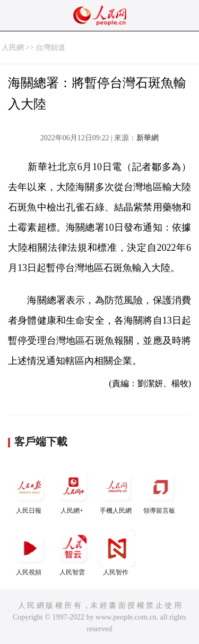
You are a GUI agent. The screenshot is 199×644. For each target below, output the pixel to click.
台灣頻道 (50, 48)
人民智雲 (73, 553)
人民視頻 (30, 553)
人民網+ (73, 491)
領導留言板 (160, 491)
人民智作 (117, 553)
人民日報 (30, 491)
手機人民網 (117, 491)
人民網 (13, 48)
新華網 (148, 138)
